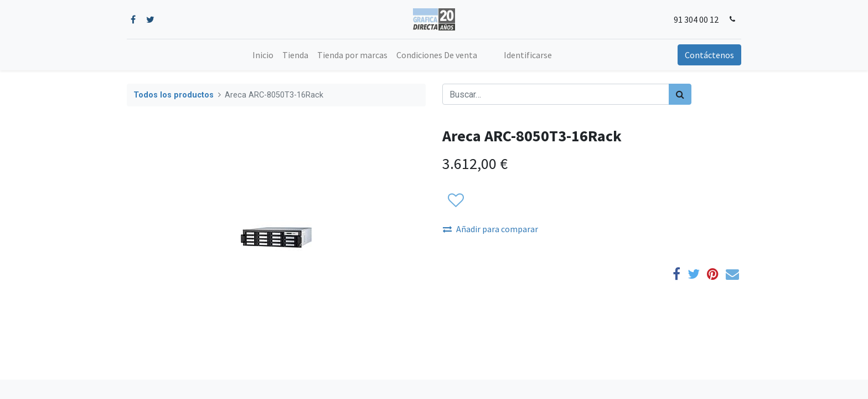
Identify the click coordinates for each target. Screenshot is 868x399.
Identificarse (528, 55)
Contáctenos (709, 55)
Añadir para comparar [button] (490, 229)
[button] (455, 201)
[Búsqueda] (680, 94)
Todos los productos (174, 95)
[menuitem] (263, 55)
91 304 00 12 (696, 19)
